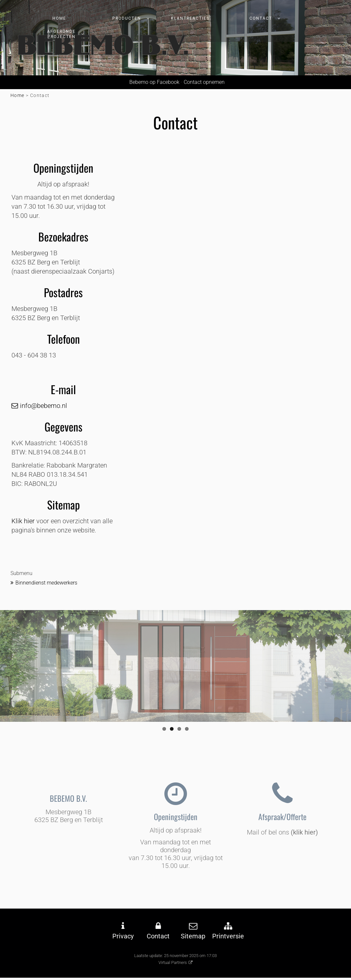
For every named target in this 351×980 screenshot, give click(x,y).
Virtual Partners (173, 962)
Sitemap (193, 936)
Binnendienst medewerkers (46, 583)
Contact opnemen (204, 82)
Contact (261, 18)
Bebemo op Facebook (153, 82)
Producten (127, 18)
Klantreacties (190, 18)
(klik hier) (304, 832)
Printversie (228, 936)
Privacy (123, 936)
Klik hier (23, 521)
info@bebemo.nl (44, 406)
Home (59, 18)
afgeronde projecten (61, 34)
